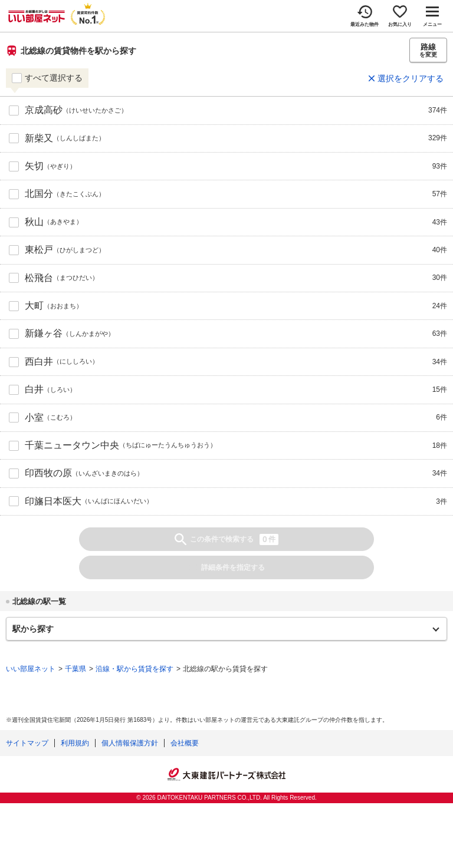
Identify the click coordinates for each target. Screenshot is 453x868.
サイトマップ (27, 743)
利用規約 (75, 743)
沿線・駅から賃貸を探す (134, 669)
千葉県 (75, 669)
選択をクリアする (411, 78)
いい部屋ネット (31, 669)
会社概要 (185, 743)
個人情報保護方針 (130, 743)
